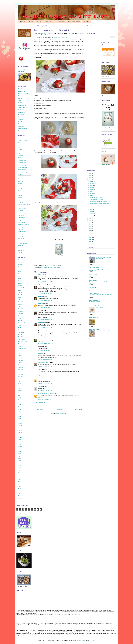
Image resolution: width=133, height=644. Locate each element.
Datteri (20, 316)
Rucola (20, 440)
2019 (90, 225)
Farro (20, 325)
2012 (90, 239)
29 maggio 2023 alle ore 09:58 (45, 282)
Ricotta (20, 437)
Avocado (20, 281)
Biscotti (20, 89)
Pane (19, 147)
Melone (20, 379)
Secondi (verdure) (22, 172)
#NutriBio (20, 181)
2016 (90, 231)
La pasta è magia (22, 213)
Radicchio (21, 435)
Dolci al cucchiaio (22, 105)
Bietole (20, 290)
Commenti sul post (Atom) (61, 413)
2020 (90, 223)
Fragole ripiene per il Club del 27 (97, 200)
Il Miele (20, 351)
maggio (92, 196)
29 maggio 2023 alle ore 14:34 (45, 308)
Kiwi (19, 353)
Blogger (93, 641)
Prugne (20, 430)
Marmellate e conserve (24, 225)
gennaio (92, 216)
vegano (20, 253)
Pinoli (20, 409)
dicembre (92, 181)
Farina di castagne (23, 323)
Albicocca (20, 262)
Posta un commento (41, 402)
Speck (20, 449)
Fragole (51, 268)
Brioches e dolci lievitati (24, 94)
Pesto (20, 407)
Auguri (20, 191)
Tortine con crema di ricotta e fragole (98, 202)
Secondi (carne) (22, 165)
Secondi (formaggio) (23, 167)
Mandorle (20, 370)
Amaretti (20, 265)
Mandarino (21, 367)
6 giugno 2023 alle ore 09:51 (45, 375)
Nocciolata (21, 229)
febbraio (92, 214)
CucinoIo (40, 387)
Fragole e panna (93, 275)
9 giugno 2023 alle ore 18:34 (45, 384)
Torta (19, 124)
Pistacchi (20, 414)
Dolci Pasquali (22, 103)
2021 (90, 221)
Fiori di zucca (21, 339)
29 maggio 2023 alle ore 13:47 (45, 301)
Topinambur (21, 456)
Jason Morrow (82, 641)
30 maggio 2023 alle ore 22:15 (45, 344)
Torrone (20, 458)
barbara (40, 369)
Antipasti (20, 138)
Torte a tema (21, 126)
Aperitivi (20, 143)
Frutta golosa (57, 268)
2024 (90, 177)
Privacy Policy (86, 22)
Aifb (19, 186)
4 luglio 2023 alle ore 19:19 (45, 399)
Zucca (20, 475)
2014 (90, 235)
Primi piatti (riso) (22, 163)
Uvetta (20, 465)
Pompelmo (21, 423)
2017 (90, 229)
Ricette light (21, 234)
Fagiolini (20, 321)
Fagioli (20, 318)
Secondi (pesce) (22, 170)
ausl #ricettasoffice (23, 243)
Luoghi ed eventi (22, 220)
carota (20, 486)
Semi (19, 444)
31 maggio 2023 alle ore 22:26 (45, 351)
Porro (20, 428)
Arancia (20, 274)
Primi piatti (21, 156)
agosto (92, 190)
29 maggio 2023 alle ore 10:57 (45, 293)
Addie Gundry (66, 37)
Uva (19, 463)
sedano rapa (21, 498)
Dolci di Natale (22, 110)
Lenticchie (21, 360)
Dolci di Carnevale (23, 108)
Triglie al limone (99, 307)
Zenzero (20, 472)
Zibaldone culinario (94, 318)
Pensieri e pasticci (93, 280)
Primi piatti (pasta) (23, 160)
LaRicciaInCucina (43, 285)
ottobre (92, 185)
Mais (19, 365)
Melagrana (21, 374)
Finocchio (20, 335)
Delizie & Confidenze (94, 268)
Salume (20, 442)
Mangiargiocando (22, 222)
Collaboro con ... (49, 22)
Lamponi (20, 356)
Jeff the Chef (41, 322)
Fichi (19, 330)
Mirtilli (20, 381)
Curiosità (20, 198)
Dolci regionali (22, 112)
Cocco (20, 307)
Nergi (20, 388)
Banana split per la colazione (96, 197)
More (19, 384)
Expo (19, 200)
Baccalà (20, 283)
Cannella (20, 292)
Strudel (20, 122)
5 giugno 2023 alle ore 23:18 (45, 366)
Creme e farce (22, 96)
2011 (90, 241)
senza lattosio (21, 250)
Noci (19, 393)
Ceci (19, 299)
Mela (19, 372)
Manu (40, 338)
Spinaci (20, 451)
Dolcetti (47, 268)
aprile (91, 210)
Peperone (21, 400)
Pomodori (20, 421)
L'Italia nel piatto (22, 208)
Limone (20, 363)
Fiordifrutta (21, 202)
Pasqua (20, 150)
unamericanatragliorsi (94, 300)
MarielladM (41, 304)
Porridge (20, 426)
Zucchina (20, 477)
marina (40, 354)
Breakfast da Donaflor (94, 306)
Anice (20, 271)
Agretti (20, 260)
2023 (90, 179)
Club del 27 (44, 33)
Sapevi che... (39, 22)
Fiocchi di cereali (22, 337)
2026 (90, 173)
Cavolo (20, 297)
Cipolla (20, 304)
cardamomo (21, 484)
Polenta (20, 416)
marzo (91, 212)
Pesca (20, 405)
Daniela (43, 265)
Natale (20, 145)
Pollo (19, 419)
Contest (20, 195)
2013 (90, 237)
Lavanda (20, 358)
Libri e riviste (21, 215)
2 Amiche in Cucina (94, 293)
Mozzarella (21, 386)
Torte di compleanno (23, 129)
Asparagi (20, 276)
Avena (20, 278)
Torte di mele (21, 131)
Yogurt (20, 470)
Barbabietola (21, 288)
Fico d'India (21, 332)
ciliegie (20, 489)
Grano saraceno (22, 349)
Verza (20, 468)
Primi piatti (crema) (23, 158)
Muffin (20, 117)
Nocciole (20, 391)
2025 (90, 175)
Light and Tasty (22, 218)
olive (19, 496)
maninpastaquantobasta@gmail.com (88, 635)
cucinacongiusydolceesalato (45, 394)
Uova (19, 461)
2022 (90, 218)
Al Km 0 (20, 188)
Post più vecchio (79, 409)
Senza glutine (21, 236)
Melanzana (21, 377)
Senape (20, 447)
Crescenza (21, 314)
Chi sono (31, 22)
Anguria (20, 269)
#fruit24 (20, 184)
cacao (20, 479)
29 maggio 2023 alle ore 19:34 (45, 335)
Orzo (19, 395)
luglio (91, 192)
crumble (20, 491)
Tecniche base (22, 239)
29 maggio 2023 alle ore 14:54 (45, 319)
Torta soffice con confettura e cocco (98, 207)
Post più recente (39, 409)
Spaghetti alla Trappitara (94, 302)
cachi (19, 482)
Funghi (20, 346)
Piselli (20, 412)
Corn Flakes (21, 309)
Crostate (20, 98)
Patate (20, 398)
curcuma (20, 493)
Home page (23, 22)
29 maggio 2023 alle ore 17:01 (45, 328)
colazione (20, 246)
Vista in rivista (22, 241)
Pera (19, 402)
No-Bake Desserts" (58, 37)
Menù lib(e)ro (21, 227)
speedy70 (41, 296)
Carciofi (20, 295)
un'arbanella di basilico (95, 329)
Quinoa (20, 433)
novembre (92, 183)
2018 (90, 227)
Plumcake (21, 119)
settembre (92, 187)
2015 (90, 233)
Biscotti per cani (22, 91)
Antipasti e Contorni (23, 140)
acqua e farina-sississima (95, 256)
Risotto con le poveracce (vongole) (103, 319)
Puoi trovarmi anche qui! (74, 22)
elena (40, 378)
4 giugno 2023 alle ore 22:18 (45, 359)
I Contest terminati (61, 22)
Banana (20, 285)
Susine (20, 454)
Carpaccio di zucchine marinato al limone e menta (100, 276)
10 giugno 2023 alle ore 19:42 (45, 391)
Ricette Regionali (22, 232)
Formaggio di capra (23, 342)
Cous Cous (21, 311)
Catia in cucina (92, 288)
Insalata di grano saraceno (95, 289)
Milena (40, 275)
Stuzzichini (21, 174)
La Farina (20, 211)
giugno (92, 194)
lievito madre (21, 248)
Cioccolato (21, 302)
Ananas (20, 267)
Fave (19, 328)
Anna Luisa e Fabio (43, 362)
